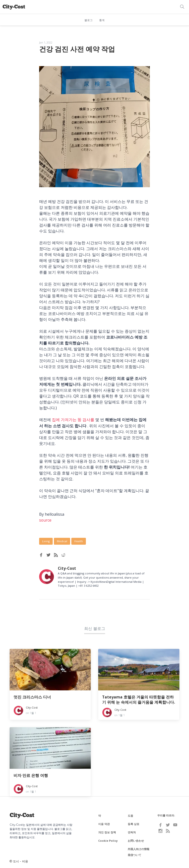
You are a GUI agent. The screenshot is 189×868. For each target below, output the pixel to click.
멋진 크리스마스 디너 (32, 697)
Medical (62, 541)
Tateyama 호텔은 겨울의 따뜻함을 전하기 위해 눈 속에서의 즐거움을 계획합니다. (139, 699)
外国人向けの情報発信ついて (139, 851)
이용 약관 (104, 823)
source (45, 520)
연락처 (132, 832)
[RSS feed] (56, 555)
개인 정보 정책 (107, 832)
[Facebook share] (41, 555)
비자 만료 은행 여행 (31, 775)
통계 (102, 20)
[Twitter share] (48, 555)
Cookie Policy (108, 840)
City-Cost (67, 568)
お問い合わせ (136, 840)
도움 (130, 815)
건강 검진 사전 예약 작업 (78, 49)
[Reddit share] (63, 555)
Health (79, 541)
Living (46, 541)
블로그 (88, 20)
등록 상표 (134, 823)
